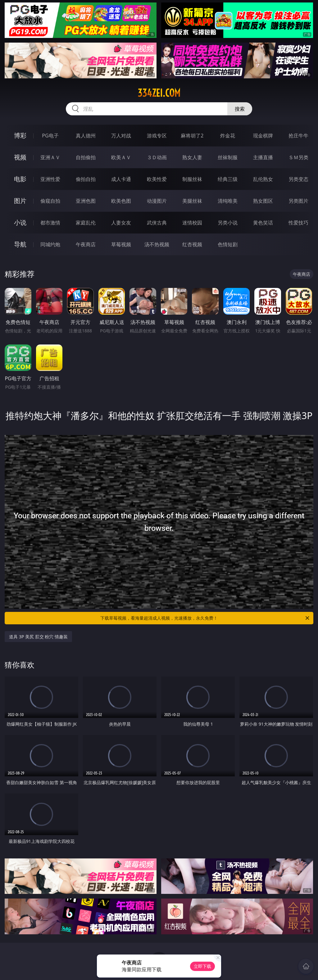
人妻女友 (121, 223)
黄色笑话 (263, 223)
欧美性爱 (157, 179)
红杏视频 (192, 244)
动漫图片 (157, 201)
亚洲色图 (86, 201)
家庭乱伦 (86, 223)
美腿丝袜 (192, 201)
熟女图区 (263, 201)
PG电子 (50, 136)
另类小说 (228, 223)
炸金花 (228, 136)
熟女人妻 (192, 157)
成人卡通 (121, 179)
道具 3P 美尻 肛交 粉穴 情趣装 (38, 637)
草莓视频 (121, 244)
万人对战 (121, 136)
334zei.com (159, 93)
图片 (20, 201)
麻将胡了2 (192, 136)
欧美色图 (121, 201)
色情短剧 (228, 244)
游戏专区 (157, 136)
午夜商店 (86, 244)
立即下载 (202, 966)
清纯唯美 (228, 201)
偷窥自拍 (50, 201)
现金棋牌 (263, 136)
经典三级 (228, 179)
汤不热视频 (157, 244)
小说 (20, 222)
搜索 (240, 109)
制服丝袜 (192, 179)
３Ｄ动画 (157, 157)
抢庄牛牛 (298, 136)
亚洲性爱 (50, 179)
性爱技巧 (298, 223)
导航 (20, 244)
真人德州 (86, 136)
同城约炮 (50, 244)
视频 (20, 157)
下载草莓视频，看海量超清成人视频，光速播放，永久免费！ (205, 618)
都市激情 (50, 223)
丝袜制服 (228, 157)
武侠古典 (157, 223)
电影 (20, 179)
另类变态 (298, 179)
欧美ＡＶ (121, 157)
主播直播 (263, 157)
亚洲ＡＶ (50, 157)
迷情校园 (192, 223)
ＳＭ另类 (298, 157)
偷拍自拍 (86, 179)
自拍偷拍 (86, 157)
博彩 (20, 135)
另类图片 (298, 201)
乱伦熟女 (263, 179)
